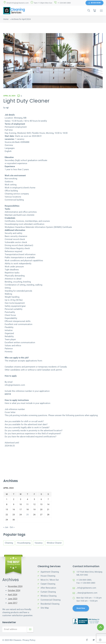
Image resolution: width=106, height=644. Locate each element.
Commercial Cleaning (51, 600)
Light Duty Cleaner (26, 101)
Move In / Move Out (50, 580)
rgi (7, 108)
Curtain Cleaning (48, 592)
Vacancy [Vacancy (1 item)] (39, 543)
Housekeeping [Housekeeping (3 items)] (24, 543)
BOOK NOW (94, 3)
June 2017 (13, 603)
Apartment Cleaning (50, 572)
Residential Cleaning (50, 604)
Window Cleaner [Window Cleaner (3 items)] (54, 543)
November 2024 (15, 586)
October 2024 (14, 591)
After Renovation (48, 588)
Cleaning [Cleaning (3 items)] (9, 543)
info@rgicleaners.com (87, 588)
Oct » (12, 527)
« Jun (6, 527)
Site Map (45, 608)
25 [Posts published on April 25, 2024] (27, 515)
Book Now (81, 608)
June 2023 (13, 599)
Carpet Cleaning (48, 584)
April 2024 (12, 595)
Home (6, 19)
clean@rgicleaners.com (87, 593)
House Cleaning (48, 576)
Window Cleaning (49, 596)
